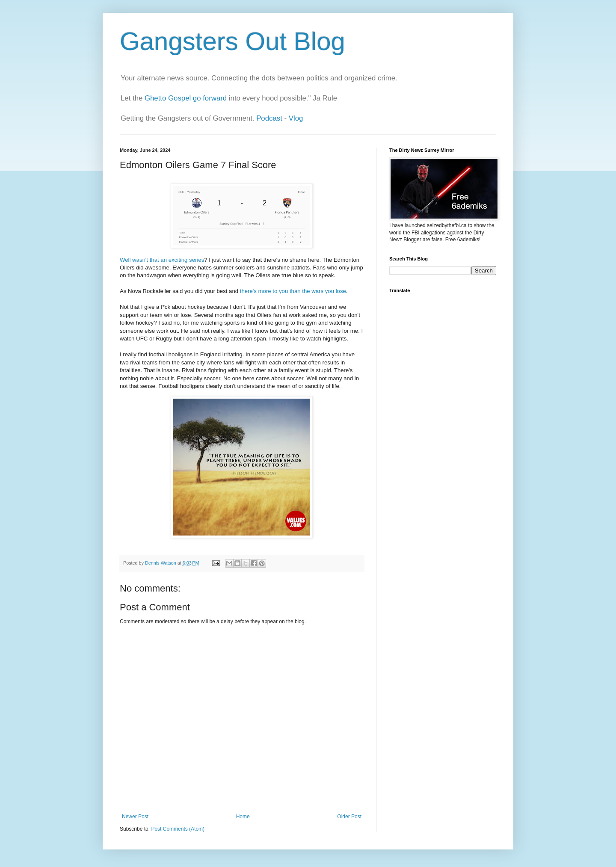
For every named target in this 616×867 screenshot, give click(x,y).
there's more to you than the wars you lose (293, 291)
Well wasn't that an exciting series (162, 260)
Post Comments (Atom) (178, 829)
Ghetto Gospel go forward (186, 98)
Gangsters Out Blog (232, 41)
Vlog (296, 118)
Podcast (269, 118)
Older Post (349, 817)
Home (243, 817)
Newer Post (135, 817)
